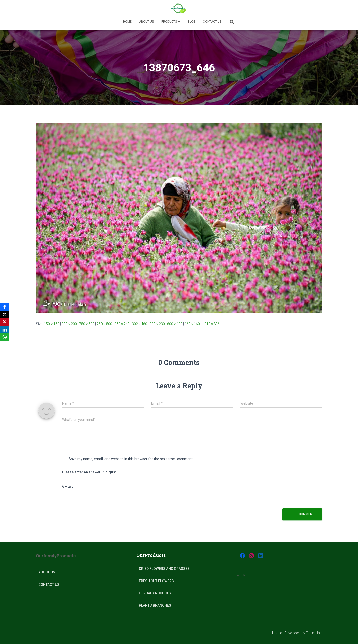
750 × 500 (87, 324)
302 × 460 (140, 324)
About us (146, 22)
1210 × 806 (211, 324)
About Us (47, 572)
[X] (5, 314)
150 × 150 (52, 324)
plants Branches (155, 605)
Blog (192, 22)
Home (127, 22)
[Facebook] (5, 307)
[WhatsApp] (5, 337)
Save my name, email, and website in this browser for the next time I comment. (131, 459)
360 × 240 (122, 324)
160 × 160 (192, 324)
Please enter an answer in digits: (89, 472)
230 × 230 (157, 324)
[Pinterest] (5, 322)
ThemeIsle (314, 633)
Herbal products (155, 593)
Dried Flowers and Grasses (164, 569)
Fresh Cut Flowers (156, 581)
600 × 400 (175, 324)
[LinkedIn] (5, 330)
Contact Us (212, 22)
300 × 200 (69, 324)
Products (171, 22)
